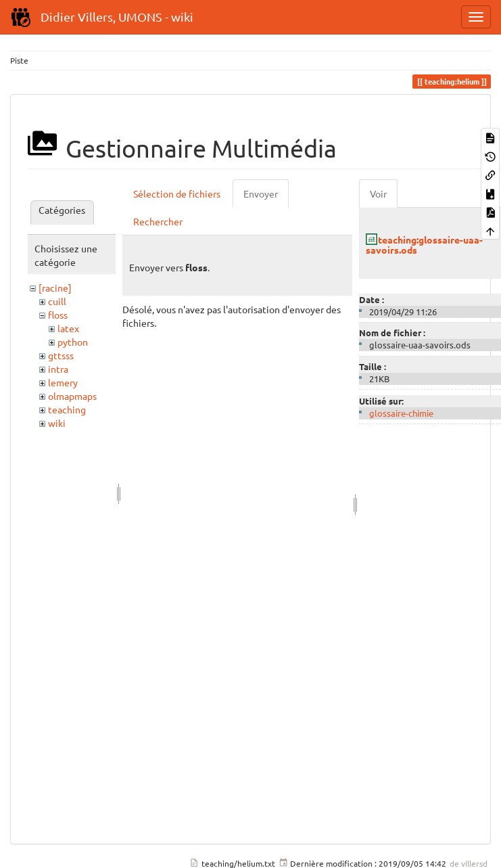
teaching (67, 409)
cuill (57, 301)
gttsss (61, 355)
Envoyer (261, 193)
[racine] (55, 288)
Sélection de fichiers (177, 193)
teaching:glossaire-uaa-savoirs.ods (424, 245)
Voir (378, 193)
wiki (57, 423)
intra (58, 369)
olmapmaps (72, 396)
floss (58, 315)
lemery (63, 382)
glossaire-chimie (401, 413)
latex (68, 328)
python (73, 342)
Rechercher (158, 221)
